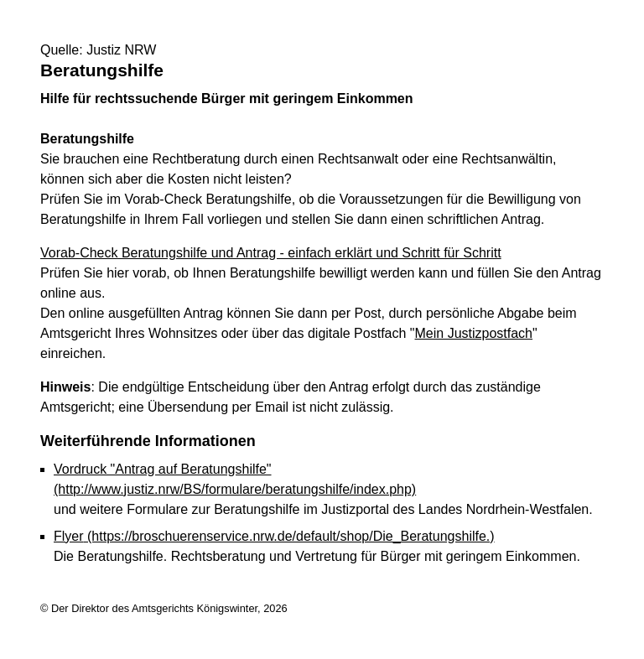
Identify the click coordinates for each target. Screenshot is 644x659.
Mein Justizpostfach (474, 333)
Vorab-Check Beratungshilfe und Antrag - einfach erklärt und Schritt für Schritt (271, 253)
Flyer (274, 536)
